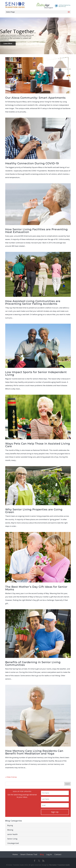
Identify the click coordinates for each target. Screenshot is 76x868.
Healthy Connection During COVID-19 (32, 163)
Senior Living (12, 839)
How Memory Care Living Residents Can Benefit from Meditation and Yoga (34, 752)
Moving (10, 830)
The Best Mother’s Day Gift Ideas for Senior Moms (36, 588)
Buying (10, 825)
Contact (58, 854)
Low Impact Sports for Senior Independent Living (36, 373)
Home (15, 854)
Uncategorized (13, 843)
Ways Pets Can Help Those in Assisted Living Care (38, 445)
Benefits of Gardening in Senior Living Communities (33, 664)
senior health (12, 834)
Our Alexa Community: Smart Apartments (35, 98)
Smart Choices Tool (29, 854)
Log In (49, 854)
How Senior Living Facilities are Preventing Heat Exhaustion (36, 231)
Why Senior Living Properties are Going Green (34, 511)
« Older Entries (11, 777)
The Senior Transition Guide (59, 865)
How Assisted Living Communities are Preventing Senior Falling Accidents (33, 302)
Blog (42, 854)
